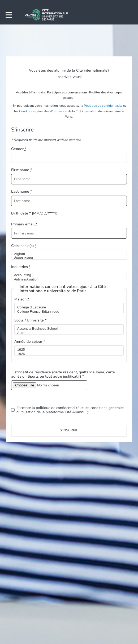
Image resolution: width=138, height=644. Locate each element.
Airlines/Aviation (67, 279)
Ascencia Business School (67, 329)
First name (21, 170)
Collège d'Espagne (67, 307)
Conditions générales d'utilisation (43, 111)
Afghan (67, 254)
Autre (67, 333)
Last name (21, 191)
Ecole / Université (30, 320)
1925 (67, 350)
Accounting (67, 275)
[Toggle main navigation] (8, 15)
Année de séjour (30, 342)
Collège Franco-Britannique (67, 312)
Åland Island (67, 258)
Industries (21, 267)
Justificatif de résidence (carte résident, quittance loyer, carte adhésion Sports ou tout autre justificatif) (63, 374)
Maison (22, 299)
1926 (67, 354)
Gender (19, 149)
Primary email (24, 224)
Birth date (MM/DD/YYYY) (34, 213)
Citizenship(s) (24, 246)
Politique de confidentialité (103, 106)
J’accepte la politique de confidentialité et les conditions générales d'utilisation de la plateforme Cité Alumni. (70, 410)
